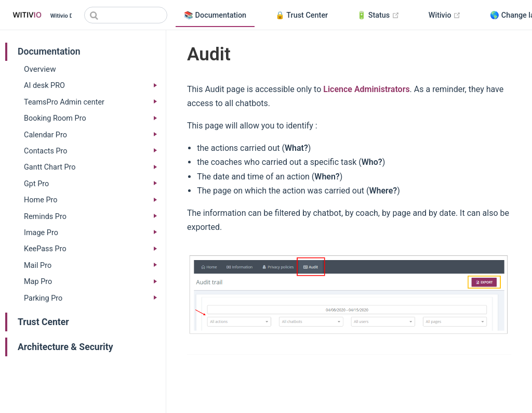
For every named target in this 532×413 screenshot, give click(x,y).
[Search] (126, 15)
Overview (40, 69)
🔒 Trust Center (302, 15)
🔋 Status (382, 16)
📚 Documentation (215, 15)
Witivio (449, 16)
